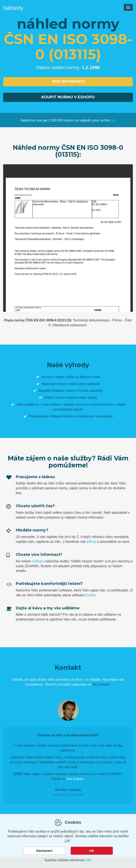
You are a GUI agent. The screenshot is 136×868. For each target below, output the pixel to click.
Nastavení (44, 851)
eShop (91, 542)
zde (88, 860)
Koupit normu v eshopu (68, 97)
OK (92, 851)
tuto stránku (75, 779)
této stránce (101, 684)
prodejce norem (63, 391)
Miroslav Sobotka (68, 790)
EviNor (91, 595)
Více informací (68, 82)
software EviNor (61, 416)
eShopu (38, 561)
